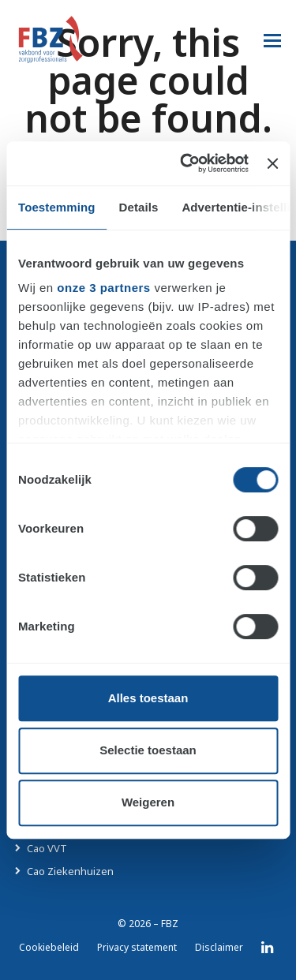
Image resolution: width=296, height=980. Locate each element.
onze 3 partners (103, 288)
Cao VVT (47, 848)
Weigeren (148, 802)
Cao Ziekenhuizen (70, 871)
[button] (272, 39)
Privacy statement (137, 947)
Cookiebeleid (49, 947)
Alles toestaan (148, 698)
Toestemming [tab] (57, 207)
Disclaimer (219, 947)
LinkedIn (267, 948)
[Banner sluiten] (272, 163)
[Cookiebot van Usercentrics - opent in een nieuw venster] (186, 163)
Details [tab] (139, 207)
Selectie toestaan (148, 750)
